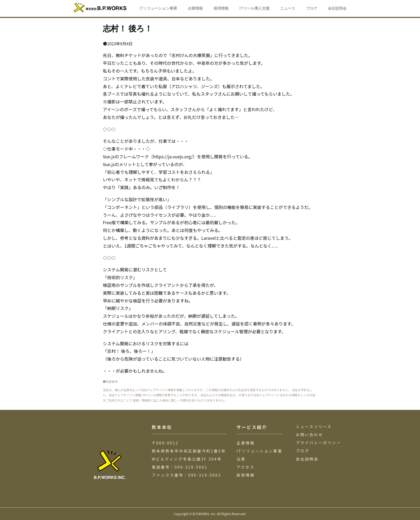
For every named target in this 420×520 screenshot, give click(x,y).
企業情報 (246, 443)
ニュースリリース (314, 427)
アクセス (245, 467)
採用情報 (246, 475)
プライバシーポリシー (318, 443)
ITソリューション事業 (259, 451)
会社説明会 (307, 459)
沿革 (241, 459)
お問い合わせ (309, 435)
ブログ (303, 451)
